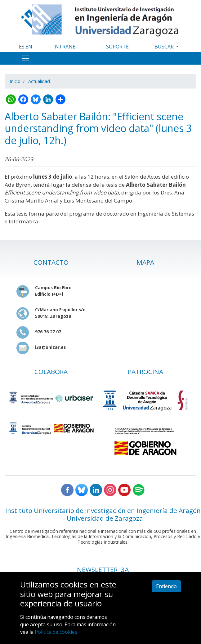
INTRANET (66, 47)
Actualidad (39, 81)
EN (29, 47)
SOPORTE (117, 47)
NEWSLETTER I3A (103, 569)
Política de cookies (56, 632)
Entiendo (166, 586)
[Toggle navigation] (25, 58)
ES (22, 47)
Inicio (15, 81)
